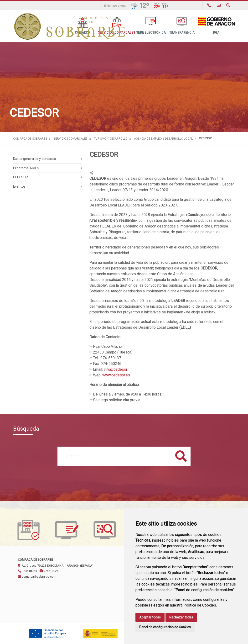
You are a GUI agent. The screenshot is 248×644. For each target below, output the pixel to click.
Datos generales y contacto (35, 159)
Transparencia (182, 26)
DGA (216, 26)
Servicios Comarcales (71, 139)
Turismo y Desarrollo (111, 139)
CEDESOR (21, 177)
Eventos (19, 187)
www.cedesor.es (116, 375)
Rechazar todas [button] (181, 617)
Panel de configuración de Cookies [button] (165, 627)
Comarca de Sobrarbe (30, 139)
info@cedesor (116, 369)
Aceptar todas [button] (150, 617)
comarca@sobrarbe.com (37, 577)
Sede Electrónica (151, 26)
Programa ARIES (26, 168)
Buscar (181, 456)
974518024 (27, 571)
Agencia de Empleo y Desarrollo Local (163, 139)
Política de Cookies (200, 605)
